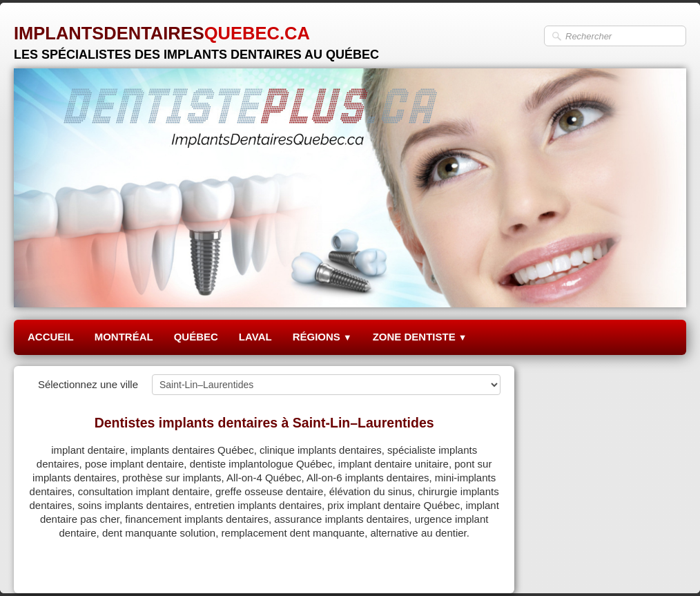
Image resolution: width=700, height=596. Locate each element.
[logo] (196, 38)
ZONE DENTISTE (420, 337)
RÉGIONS (322, 337)
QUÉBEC (196, 337)
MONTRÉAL (124, 337)
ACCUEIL (51, 337)
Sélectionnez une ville (88, 384)
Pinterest (480, 566)
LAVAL (255, 337)
